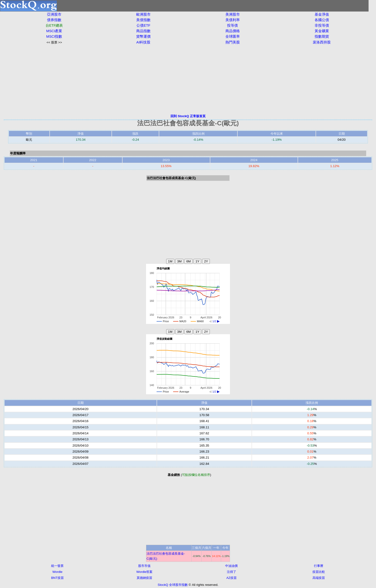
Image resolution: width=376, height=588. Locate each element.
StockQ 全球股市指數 (173, 585)
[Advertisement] (188, 79)
